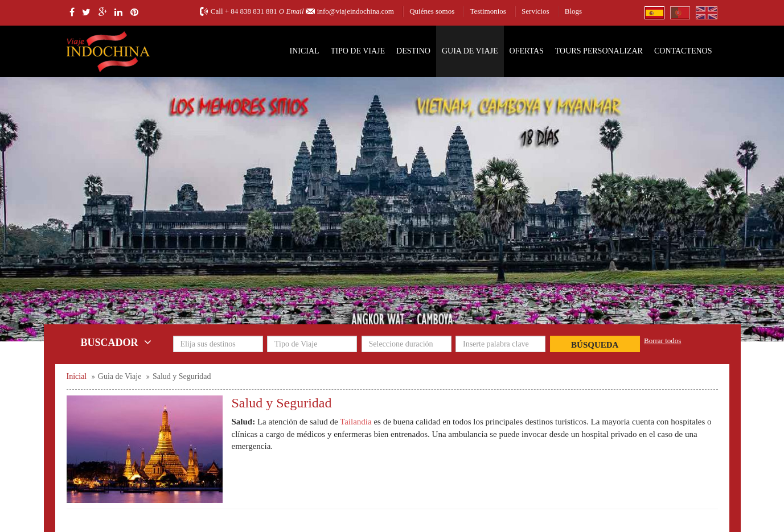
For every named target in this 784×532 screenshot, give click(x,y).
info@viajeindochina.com (356, 11)
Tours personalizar (599, 51)
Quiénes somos (432, 11)
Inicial (305, 51)
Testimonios (488, 11)
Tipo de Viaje (358, 51)
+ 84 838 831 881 (251, 11)
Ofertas (527, 51)
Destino (413, 51)
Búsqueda (595, 345)
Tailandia (356, 422)
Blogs (573, 11)
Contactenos (683, 51)
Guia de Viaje (470, 51)
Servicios (535, 11)
